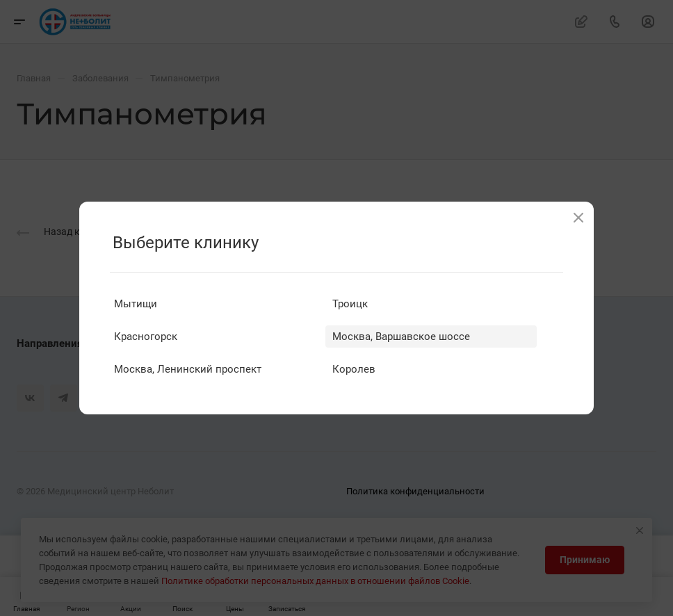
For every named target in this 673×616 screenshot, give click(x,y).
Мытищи (136, 304)
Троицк (350, 304)
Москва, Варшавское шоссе (401, 337)
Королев (354, 369)
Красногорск (146, 337)
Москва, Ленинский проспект (188, 369)
